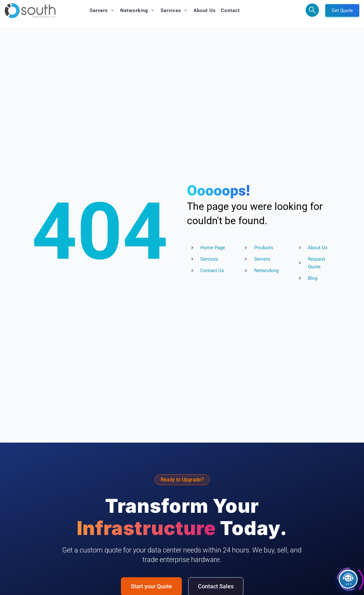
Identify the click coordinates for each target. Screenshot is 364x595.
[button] (103, 10)
